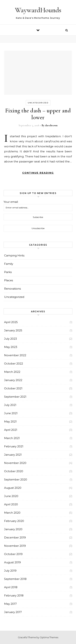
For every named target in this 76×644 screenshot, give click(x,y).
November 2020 (15, 463)
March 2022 (12, 372)
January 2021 (13, 455)
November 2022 (15, 355)
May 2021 (10, 421)
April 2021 (11, 430)
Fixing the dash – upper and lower (38, 114)
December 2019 (15, 537)
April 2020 (11, 504)
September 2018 (15, 579)
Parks (8, 272)
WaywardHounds (38, 10)
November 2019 (15, 546)
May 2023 (11, 347)
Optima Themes (49, 637)
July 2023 (10, 339)
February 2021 (14, 446)
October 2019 (13, 554)
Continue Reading (38, 173)
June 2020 (11, 496)
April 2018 (11, 587)
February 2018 (14, 595)
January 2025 (13, 330)
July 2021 (10, 405)
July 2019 (10, 571)
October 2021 (13, 388)
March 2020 (12, 513)
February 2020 (14, 521)
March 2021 (12, 438)
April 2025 (11, 322)
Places (9, 280)
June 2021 (11, 413)
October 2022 (14, 364)
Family (9, 264)
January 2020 (13, 529)
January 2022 (13, 380)
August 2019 (12, 562)
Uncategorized (38, 103)
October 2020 (14, 471)
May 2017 (10, 604)
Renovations (12, 289)
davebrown (51, 125)
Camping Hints (14, 255)
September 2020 (16, 479)
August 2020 (13, 488)
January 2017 (13, 612)
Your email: (11, 202)
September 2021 (15, 397)
